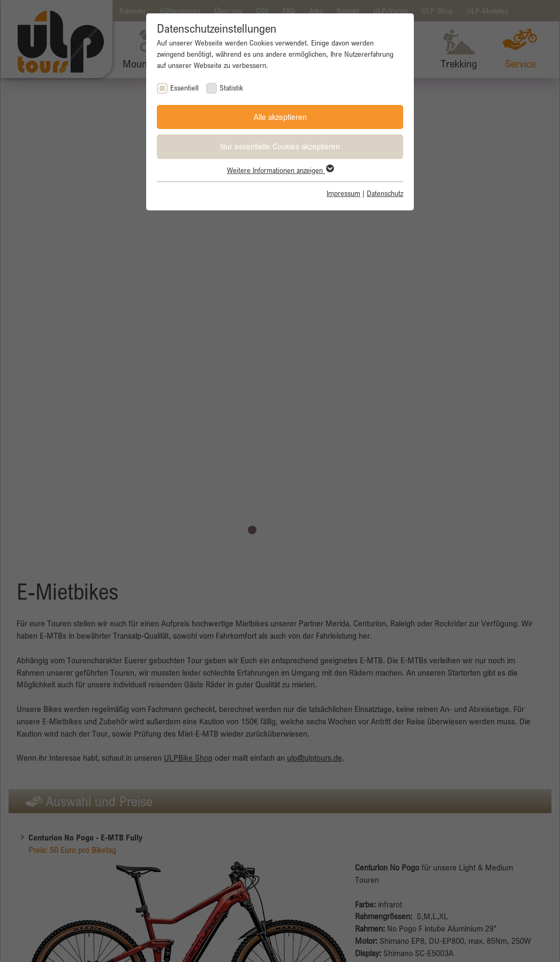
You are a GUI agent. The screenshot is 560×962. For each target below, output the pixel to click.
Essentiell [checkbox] (184, 88)
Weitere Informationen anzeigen (280, 170)
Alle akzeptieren (280, 117)
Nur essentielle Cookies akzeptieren (280, 146)
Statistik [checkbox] (231, 88)
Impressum (343, 193)
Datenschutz (385, 193)
